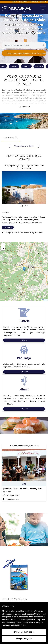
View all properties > (24, 146)
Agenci (14, 2)
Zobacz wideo (24, 539)
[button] (24, 269)
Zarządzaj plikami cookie (24, 632)
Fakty (26, 66)
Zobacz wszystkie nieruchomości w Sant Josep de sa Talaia (26, 53)
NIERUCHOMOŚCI (11, 138)
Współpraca (24, 2)
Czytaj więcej (24, 106)
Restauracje (39, 66)
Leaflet (45, 300)
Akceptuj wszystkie (24, 639)
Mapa (14, 66)
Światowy (35, 2)
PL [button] (42, 2)
